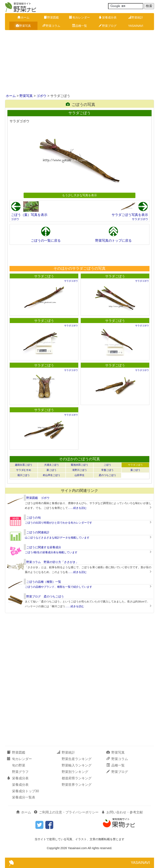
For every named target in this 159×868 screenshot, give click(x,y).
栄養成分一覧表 (24, 797)
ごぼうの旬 (34, 518)
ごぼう (107, 465)
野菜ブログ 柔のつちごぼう (45, 596)
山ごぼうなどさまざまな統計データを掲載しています (57, 538)
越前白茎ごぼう (24, 465)
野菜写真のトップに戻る (113, 241)
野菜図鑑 (51, 17)
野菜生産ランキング (77, 759)
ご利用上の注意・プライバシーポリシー (66, 812)
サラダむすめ (24, 470)
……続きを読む (77, 508)
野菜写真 (23, 26)
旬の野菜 (19, 765)
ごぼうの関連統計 (38, 532)
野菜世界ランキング (77, 785)
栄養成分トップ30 (25, 791)
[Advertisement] (79, 62)
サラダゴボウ (140, 219)
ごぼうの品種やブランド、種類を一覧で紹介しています (58, 587)
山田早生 (79, 475)
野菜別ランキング (75, 772)
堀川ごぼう (24, 475)
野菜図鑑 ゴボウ (38, 498)
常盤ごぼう (107, 470)
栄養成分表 (108, 17)
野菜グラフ (20, 772)
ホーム (23, 17)
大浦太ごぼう (52, 465)
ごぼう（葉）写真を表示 (29, 215)
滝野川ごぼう (79, 470)
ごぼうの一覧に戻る (46, 241)
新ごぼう (52, 470)
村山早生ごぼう (52, 475)
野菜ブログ (108, 26)
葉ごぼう (135, 470)
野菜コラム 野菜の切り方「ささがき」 (52, 562)
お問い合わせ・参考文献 (122, 812)
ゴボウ (41, 96)
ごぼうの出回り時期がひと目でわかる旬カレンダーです (58, 523)
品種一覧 (79, 26)
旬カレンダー (79, 17)
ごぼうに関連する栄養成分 (44, 547)
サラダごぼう (44, 276)
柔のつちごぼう (107, 475)
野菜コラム (51, 26)
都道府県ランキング (77, 778)
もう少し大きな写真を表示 (79, 195)
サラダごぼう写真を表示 (130, 215)
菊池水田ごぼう (79, 465)
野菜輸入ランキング (77, 765)
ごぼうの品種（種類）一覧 (44, 582)
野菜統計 (136, 17)
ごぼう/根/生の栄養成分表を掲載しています (51, 552)
